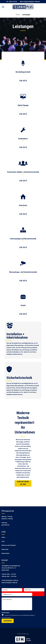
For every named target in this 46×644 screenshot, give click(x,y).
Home (18, 15)
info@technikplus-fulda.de (32, 2)
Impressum (5, 549)
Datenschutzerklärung (6, 618)
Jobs (3, 541)
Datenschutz (6, 553)
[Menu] (3, 7)
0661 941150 (13, 2)
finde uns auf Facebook (9, 545)
